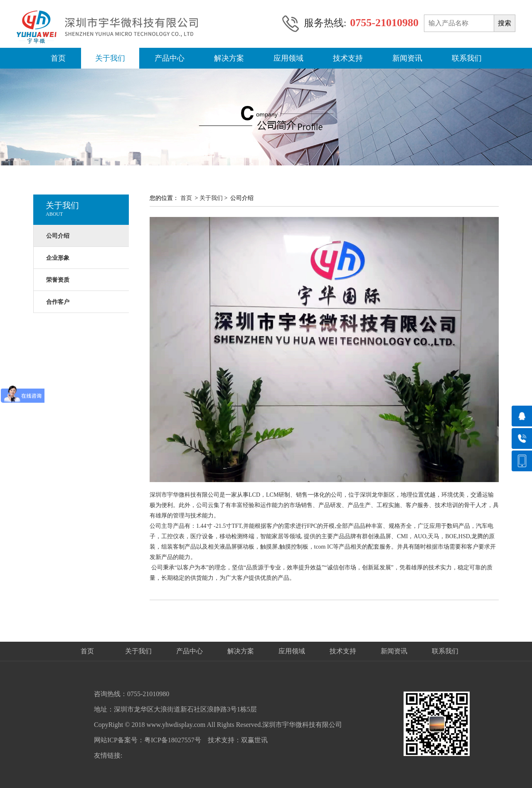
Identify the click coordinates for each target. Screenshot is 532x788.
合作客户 (58, 302)
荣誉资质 (58, 280)
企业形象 (58, 258)
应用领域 (288, 58)
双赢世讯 (254, 740)
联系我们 (467, 58)
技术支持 (348, 58)
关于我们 (110, 58)
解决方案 (229, 58)
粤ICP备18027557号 (173, 740)
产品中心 (170, 58)
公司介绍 (58, 236)
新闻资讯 (407, 58)
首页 (58, 58)
